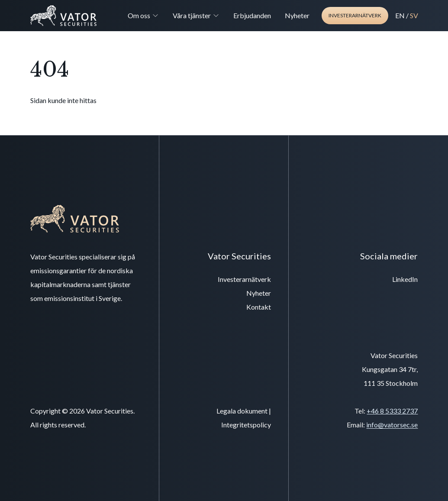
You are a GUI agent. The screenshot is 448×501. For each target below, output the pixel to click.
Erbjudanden (252, 15)
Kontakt (259, 307)
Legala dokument (242, 411)
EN (400, 15)
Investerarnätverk (355, 15)
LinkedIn (405, 279)
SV (414, 15)
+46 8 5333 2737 (392, 411)
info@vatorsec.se (392, 425)
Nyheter (297, 15)
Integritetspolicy (246, 425)
